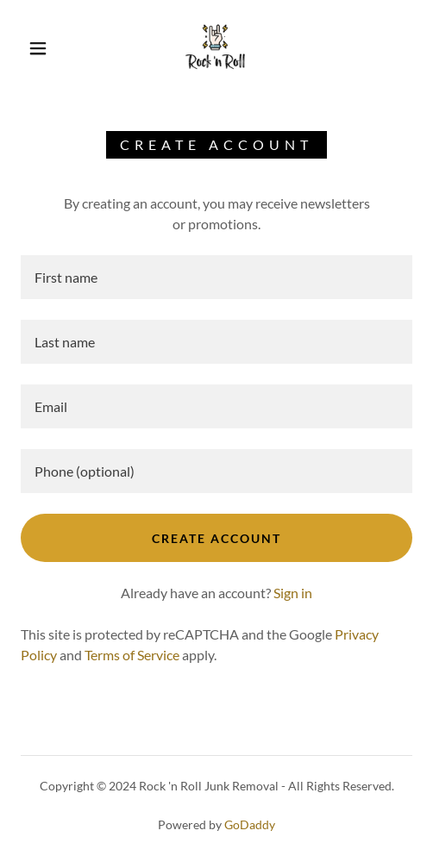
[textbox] (216, 277)
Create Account (216, 538)
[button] (40, 48)
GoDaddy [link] (250, 824)
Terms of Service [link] (132, 655)
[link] (216, 48)
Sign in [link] (293, 593)
